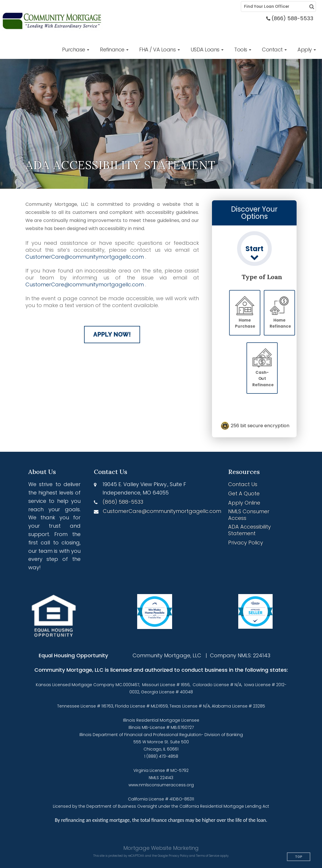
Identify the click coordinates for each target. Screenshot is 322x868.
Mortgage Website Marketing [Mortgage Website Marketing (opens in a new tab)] (161, 848)
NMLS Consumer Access (249, 515)
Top (299, 857)
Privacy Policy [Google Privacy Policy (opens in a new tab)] (178, 856)
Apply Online (244, 503)
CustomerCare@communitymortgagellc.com (85, 257)
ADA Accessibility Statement (250, 530)
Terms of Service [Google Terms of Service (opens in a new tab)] (208, 856)
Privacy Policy (246, 543)
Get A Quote (244, 493)
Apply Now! (112, 335)
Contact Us (243, 484)
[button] (76, 50)
